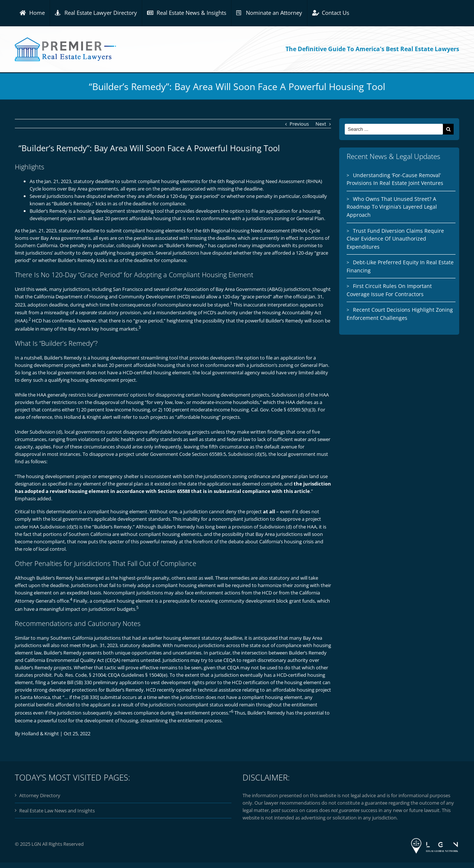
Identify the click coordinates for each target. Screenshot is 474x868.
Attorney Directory (40, 795)
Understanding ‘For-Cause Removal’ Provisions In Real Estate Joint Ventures (395, 179)
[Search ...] (394, 129)
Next (321, 124)
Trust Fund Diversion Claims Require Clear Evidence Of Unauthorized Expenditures (395, 239)
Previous (299, 124)
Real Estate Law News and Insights (57, 811)
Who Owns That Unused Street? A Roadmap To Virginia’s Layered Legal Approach (392, 207)
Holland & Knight (40, 733)
